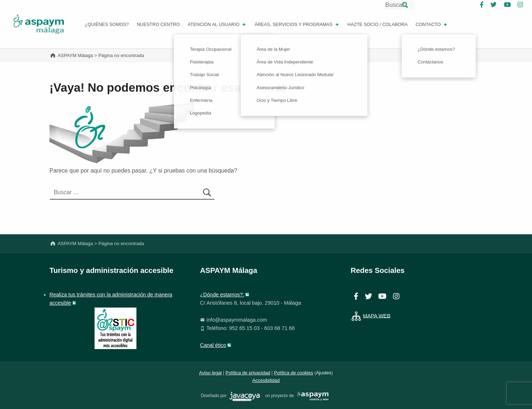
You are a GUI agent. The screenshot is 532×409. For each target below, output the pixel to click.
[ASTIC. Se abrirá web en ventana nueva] (115, 328)
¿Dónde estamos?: (222, 295)
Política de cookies (293, 373)
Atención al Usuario (217, 25)
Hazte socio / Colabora (378, 25)
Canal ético (213, 345)
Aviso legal (211, 373)
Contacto (432, 25)
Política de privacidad (248, 373)
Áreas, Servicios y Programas (297, 25)
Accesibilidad (266, 380)
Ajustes (324, 373)
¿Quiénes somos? (107, 25)
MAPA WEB (377, 316)
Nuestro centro (158, 25)
